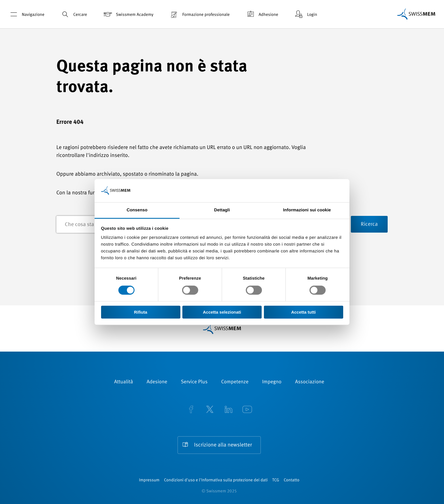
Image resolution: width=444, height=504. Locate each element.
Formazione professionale (199, 14)
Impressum (149, 480)
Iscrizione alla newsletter (223, 445)
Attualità (124, 382)
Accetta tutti (303, 312)
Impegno (272, 382)
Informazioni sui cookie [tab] (307, 210)
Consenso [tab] (137, 210)
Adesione (157, 382)
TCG (276, 480)
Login (305, 14)
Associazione (310, 382)
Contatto (292, 480)
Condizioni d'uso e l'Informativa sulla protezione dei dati (216, 480)
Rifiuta (141, 312)
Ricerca (369, 225)
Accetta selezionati (222, 312)
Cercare (73, 14)
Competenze (235, 382)
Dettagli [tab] (222, 210)
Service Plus (194, 382)
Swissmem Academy (128, 14)
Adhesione (262, 14)
